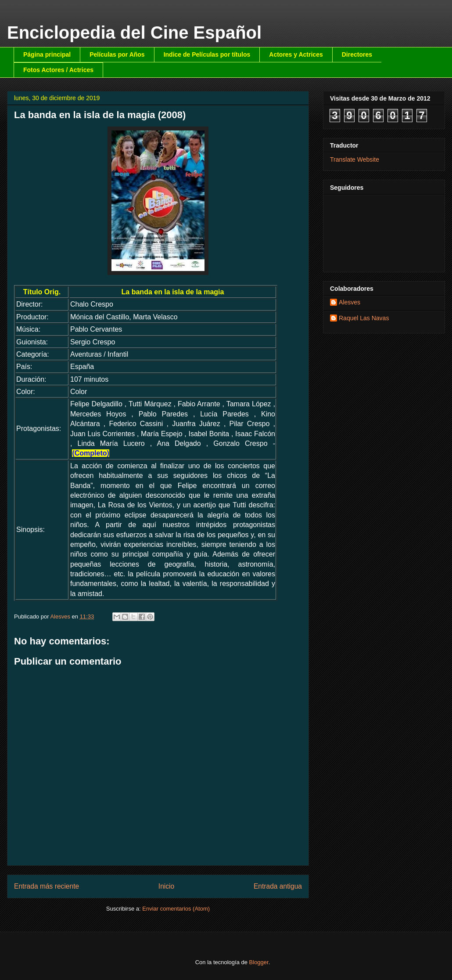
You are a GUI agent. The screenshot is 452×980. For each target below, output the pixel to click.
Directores (357, 54)
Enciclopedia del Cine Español (134, 33)
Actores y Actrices (296, 54)
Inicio (166, 886)
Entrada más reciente (47, 886)
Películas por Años (117, 54)
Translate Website (355, 159)
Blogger (259, 962)
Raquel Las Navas (364, 318)
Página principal (47, 54)
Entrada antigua (278, 886)
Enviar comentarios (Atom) (176, 909)
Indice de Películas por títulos (207, 54)
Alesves (350, 302)
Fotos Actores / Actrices (58, 70)
